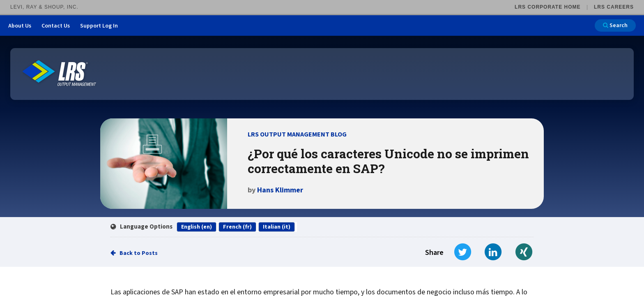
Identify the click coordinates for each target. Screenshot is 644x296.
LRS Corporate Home (547, 7)
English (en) (197, 227)
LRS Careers (614, 7)
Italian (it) (277, 227)
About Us (20, 26)
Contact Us (56, 26)
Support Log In (99, 26)
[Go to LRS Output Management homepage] (60, 73)
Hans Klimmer (280, 190)
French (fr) (237, 227)
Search (615, 25)
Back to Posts (139, 253)
